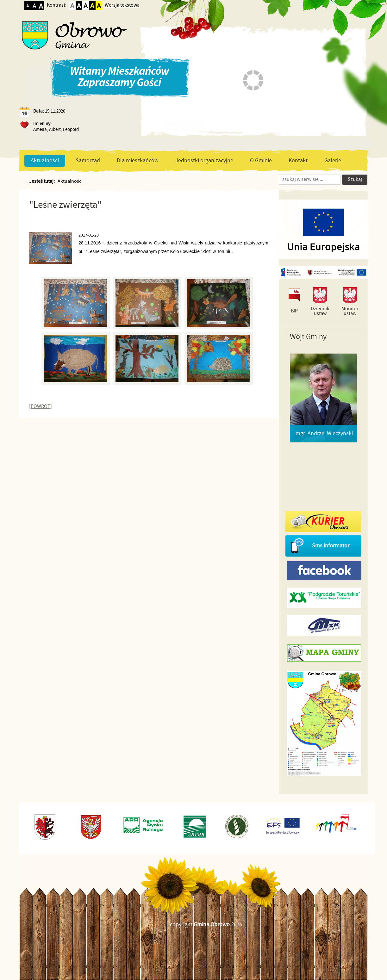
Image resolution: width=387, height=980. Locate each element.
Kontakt (298, 161)
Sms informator (331, 546)
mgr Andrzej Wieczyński (324, 434)
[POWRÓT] (41, 407)
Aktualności (45, 161)
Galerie (333, 161)
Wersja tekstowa (122, 5)
